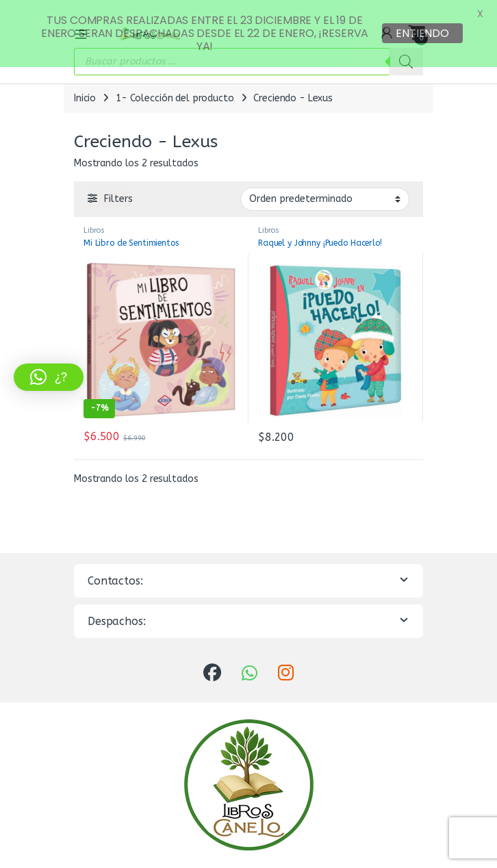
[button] (49, 377)
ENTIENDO (422, 33)
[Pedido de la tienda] (325, 188)
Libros (94, 219)
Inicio (85, 87)
